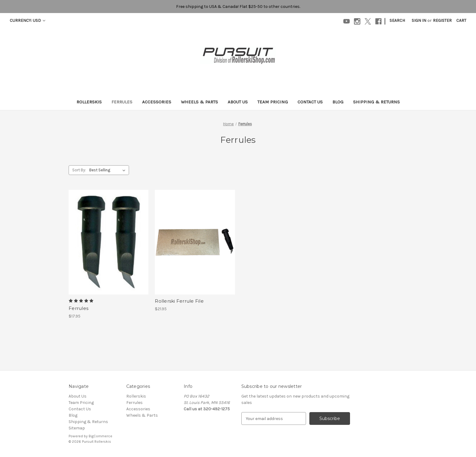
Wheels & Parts (199, 102)
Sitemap (77, 428)
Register (442, 20)
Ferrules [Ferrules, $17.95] (78, 308)
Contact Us (310, 102)
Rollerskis (89, 102)
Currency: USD (27, 20)
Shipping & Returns (376, 102)
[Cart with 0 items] (461, 20)
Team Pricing (273, 102)
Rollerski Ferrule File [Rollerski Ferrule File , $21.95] (179, 301)
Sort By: (79, 170)
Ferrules (122, 102)
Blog (338, 102)
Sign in (419, 20)
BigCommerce (100, 436)
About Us (238, 102)
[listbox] (109, 170)
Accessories (157, 102)
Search (397, 20)
